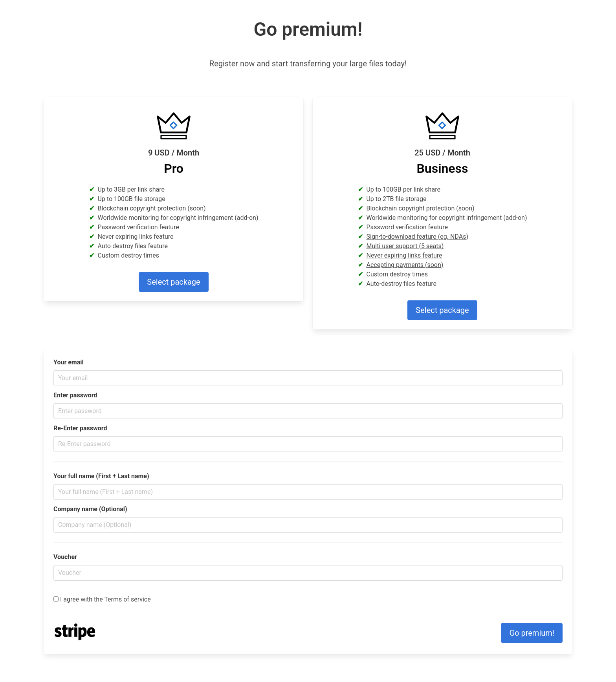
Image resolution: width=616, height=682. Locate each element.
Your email (69, 362)
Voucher (65, 557)
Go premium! (532, 633)
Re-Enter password (80, 428)
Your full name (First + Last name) (101, 476)
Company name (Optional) (90, 509)
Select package (173, 282)
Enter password (75, 395)
